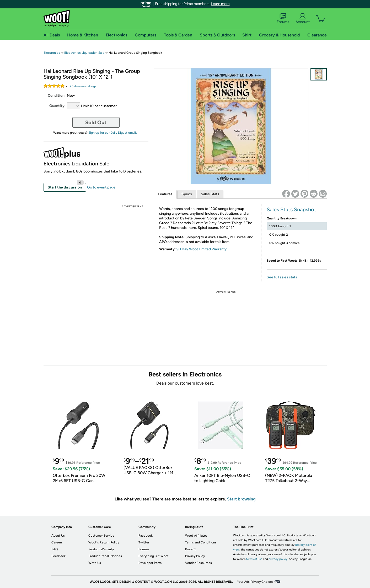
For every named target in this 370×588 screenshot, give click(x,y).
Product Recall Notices (105, 556)
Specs (187, 194)
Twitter (144, 542)
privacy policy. (278, 559)
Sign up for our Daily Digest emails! (113, 133)
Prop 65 (191, 549)
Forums (283, 19)
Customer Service (101, 536)
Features (165, 194)
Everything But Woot (154, 556)
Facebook (146, 536)
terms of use (254, 559)
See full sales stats (282, 277)
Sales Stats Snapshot (291, 209)
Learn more (220, 4)
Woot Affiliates (196, 536)
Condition (56, 96)
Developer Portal (150, 563)
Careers (57, 542)
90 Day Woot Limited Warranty (202, 249)
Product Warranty (101, 549)
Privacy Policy (195, 556)
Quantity (57, 106)
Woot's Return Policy (104, 542)
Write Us (95, 563)
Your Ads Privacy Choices (255, 582)
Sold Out (96, 122)
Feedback (58, 556)
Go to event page (101, 187)
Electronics (52, 53)
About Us (58, 536)
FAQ (55, 549)
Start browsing (241, 499)
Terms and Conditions (201, 542)
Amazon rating (83, 86)
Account (303, 19)
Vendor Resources (199, 563)
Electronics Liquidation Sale (84, 53)
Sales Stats (210, 194)
